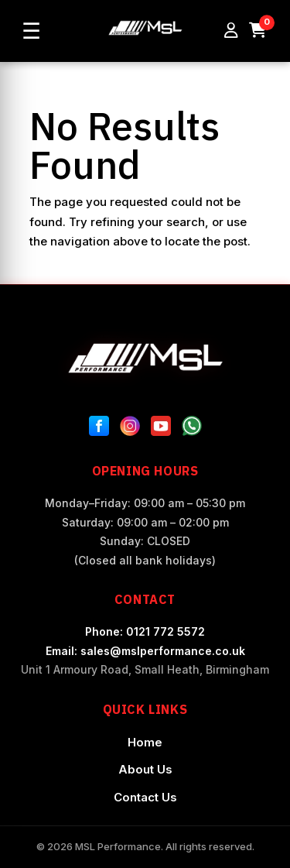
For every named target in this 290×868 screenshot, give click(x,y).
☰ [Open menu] (31, 31)
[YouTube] (161, 429)
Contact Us (145, 797)
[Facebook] (99, 429)
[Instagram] (130, 429)
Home (145, 742)
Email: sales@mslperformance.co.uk (145, 651)
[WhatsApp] (192, 429)
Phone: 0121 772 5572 (145, 631)
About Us (145, 769)
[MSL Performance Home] (145, 358)
